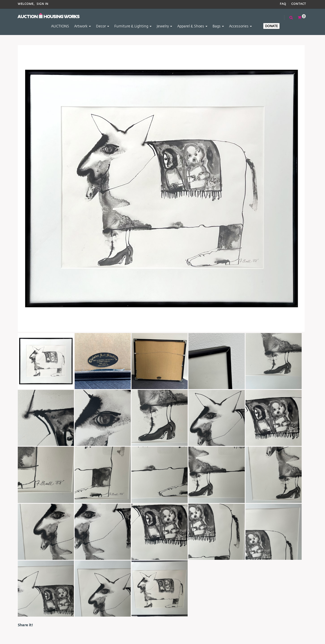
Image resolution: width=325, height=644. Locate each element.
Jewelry (164, 26)
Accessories (240, 26)
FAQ (283, 4)
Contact (299, 4)
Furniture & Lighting (133, 26)
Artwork (83, 26)
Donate (271, 26)
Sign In (43, 4)
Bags (218, 26)
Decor (103, 26)
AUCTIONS (60, 26)
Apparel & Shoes (192, 26)
